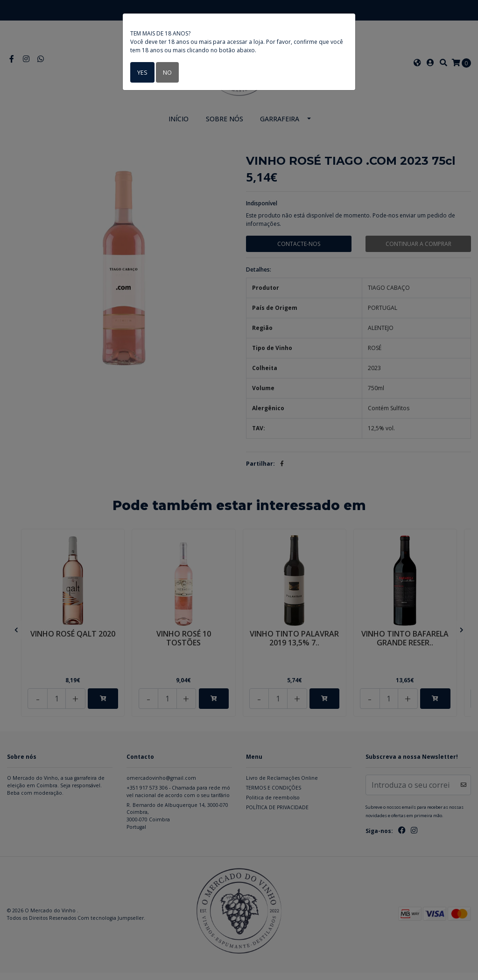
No (166, 72)
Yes (142, 72)
